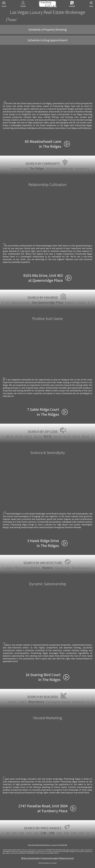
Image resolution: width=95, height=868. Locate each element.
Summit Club (19, 168)
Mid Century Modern (27, 568)
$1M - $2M (18, 833)
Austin (23, 702)
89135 (48, 436)
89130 (19, 436)
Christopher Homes (58, 702)
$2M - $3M (32, 833)
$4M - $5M (63, 833)
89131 (28, 436)
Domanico (79, 702)
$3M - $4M (48, 833)
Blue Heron (36, 702)
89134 (38, 436)
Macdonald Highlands (60, 168)
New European (81, 568)
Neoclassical (62, 568)
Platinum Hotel (20, 302)
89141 (76, 436)
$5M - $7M (77, 833)
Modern (47, 568)
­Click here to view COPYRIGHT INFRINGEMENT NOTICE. (25, 853)
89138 (57, 436)
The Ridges (37, 168)
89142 (86, 436)
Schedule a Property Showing (47, 29)
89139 (67, 436)
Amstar (12, 702)
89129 (10, 436)
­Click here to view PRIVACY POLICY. (49, 853)
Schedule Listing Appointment (47, 40)
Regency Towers (75, 302)
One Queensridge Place (48, 302)
